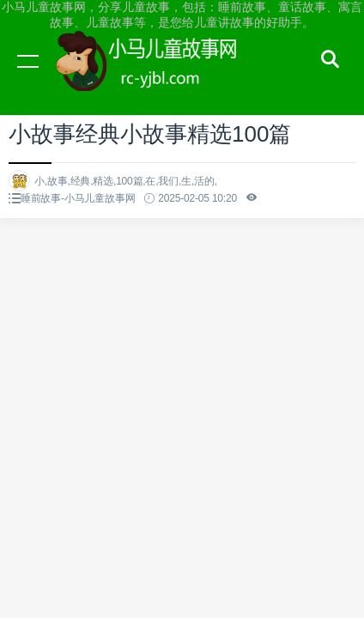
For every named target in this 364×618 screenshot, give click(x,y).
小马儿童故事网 (163, 77)
